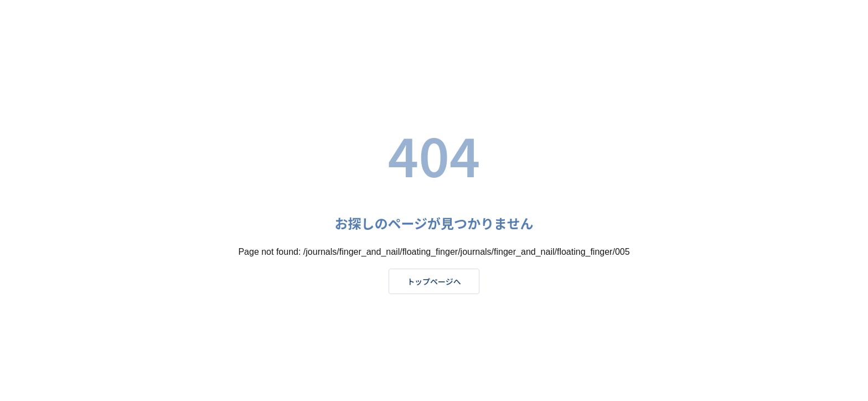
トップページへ (434, 281)
